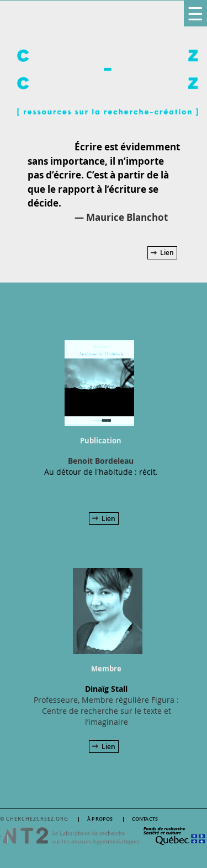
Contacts (145, 819)
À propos (100, 819)
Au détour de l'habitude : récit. (101, 472)
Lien (167, 253)
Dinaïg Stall (106, 689)
